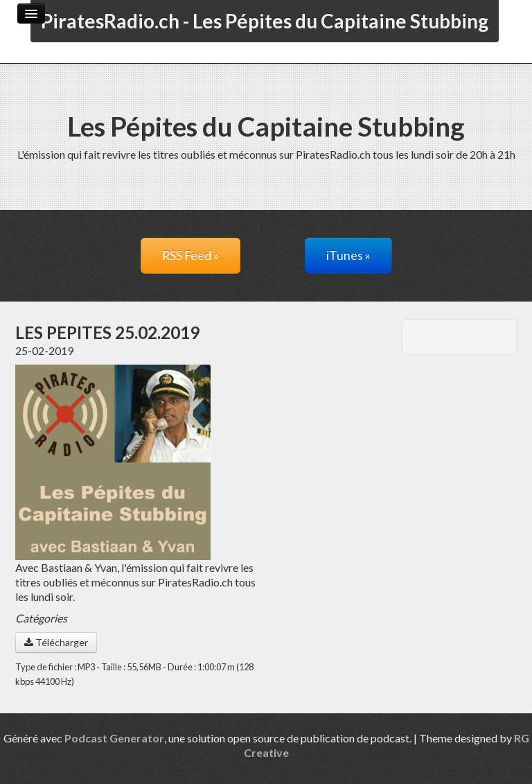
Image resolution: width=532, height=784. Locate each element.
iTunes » (348, 255)
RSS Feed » (190, 255)
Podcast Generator (114, 738)
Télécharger (56, 642)
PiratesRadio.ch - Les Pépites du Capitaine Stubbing (265, 21)
